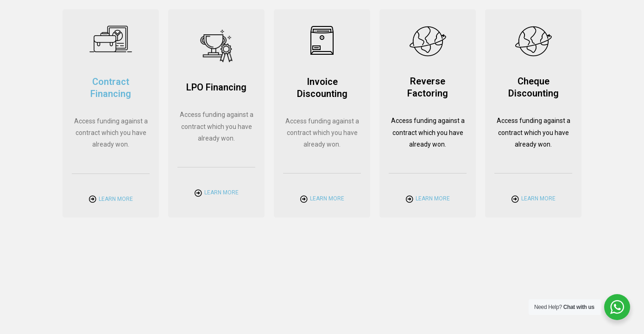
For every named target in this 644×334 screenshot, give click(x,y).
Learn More (116, 199)
